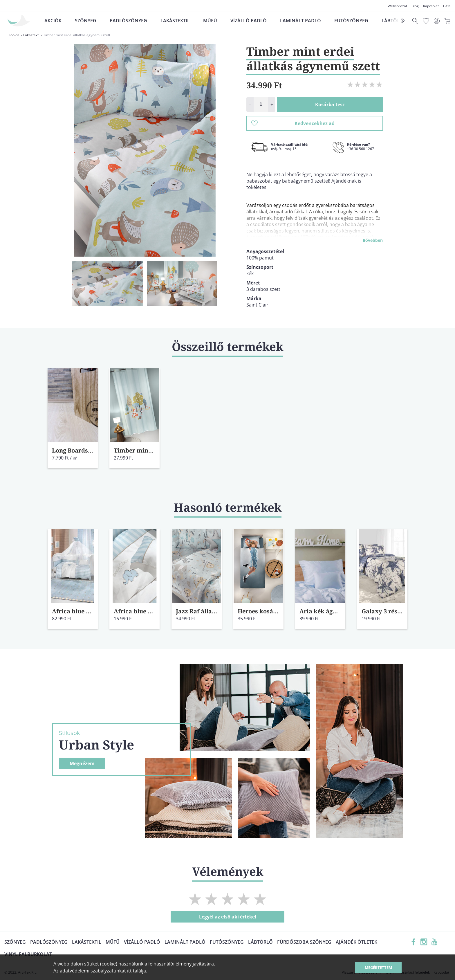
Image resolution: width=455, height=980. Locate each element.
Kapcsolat (431, 6)
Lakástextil (175, 21)
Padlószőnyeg (128, 21)
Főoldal (15, 35)
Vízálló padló (249, 21)
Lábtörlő (260, 942)
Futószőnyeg (351, 21)
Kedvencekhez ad (293, 123)
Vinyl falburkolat (28, 954)
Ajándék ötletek (356, 942)
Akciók (53, 21)
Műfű (210, 21)
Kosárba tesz (330, 105)
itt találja (137, 971)
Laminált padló (300, 21)
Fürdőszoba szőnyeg (304, 942)
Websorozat (397, 6)
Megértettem (378, 968)
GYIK (447, 6)
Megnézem (82, 763)
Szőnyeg (86, 21)
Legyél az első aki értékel (228, 917)
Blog (415, 6)
